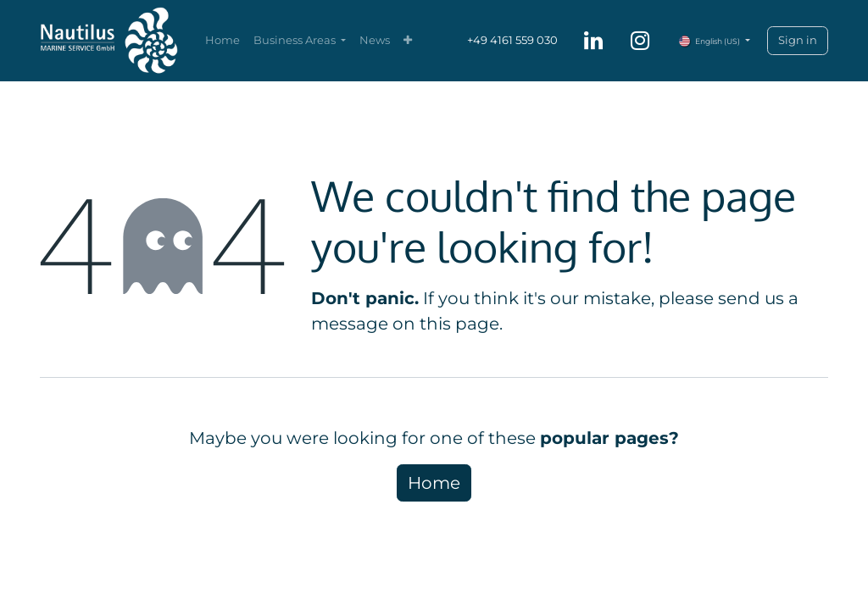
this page (459, 324)
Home (434, 483)
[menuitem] (223, 41)
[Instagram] (640, 41)
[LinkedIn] (593, 41)
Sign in (798, 40)
